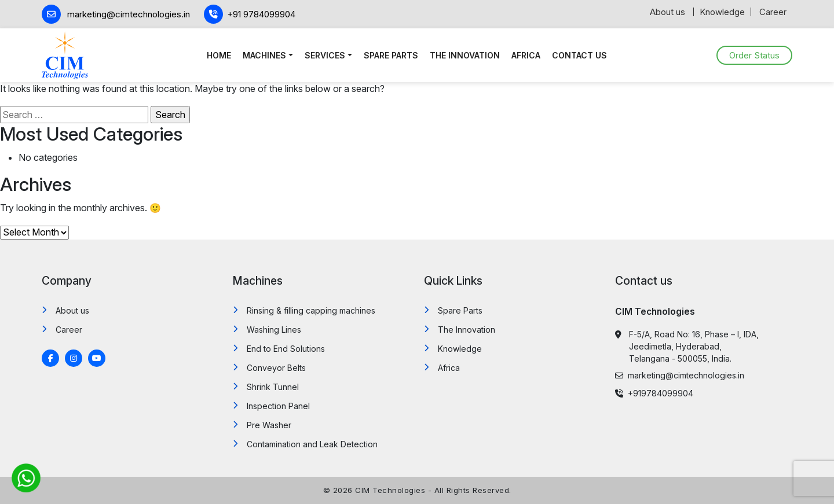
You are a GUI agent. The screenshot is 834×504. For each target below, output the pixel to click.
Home (219, 55)
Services (325, 55)
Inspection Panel (278, 406)
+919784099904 (654, 393)
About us (667, 12)
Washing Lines (274, 330)
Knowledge (722, 12)
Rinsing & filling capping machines (311, 310)
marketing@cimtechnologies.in (680, 375)
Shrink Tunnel (273, 387)
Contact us (579, 55)
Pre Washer (269, 425)
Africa (526, 55)
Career (773, 12)
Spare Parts (391, 55)
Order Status (754, 55)
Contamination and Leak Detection (312, 444)
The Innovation (465, 55)
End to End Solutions (286, 349)
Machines (264, 55)
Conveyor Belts (276, 368)
